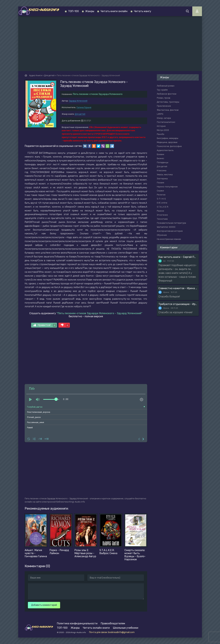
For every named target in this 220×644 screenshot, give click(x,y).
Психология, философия (169, 146)
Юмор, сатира (164, 118)
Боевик (161, 154)
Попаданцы (163, 162)
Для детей (80, 114)
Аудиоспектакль (165, 150)
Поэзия (160, 183)
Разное (160, 211)
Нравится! (45, 325)
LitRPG (160, 114)
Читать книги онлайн (114, 11)
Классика (162, 170)
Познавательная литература (171, 223)
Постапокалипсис (166, 122)
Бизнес (160, 158)
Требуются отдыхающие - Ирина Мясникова (178, 304)
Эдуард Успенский (78, 101)
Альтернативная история (170, 231)
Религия (161, 195)
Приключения (164, 106)
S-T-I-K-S (161, 199)
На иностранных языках (169, 239)
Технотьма (162, 219)
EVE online (162, 203)
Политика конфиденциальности (77, 623)
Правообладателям (113, 623)
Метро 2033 (163, 130)
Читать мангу (143, 11)
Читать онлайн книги (96, 628)
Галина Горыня (84, 107)
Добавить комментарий (44, 605)
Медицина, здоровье (167, 142)
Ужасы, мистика (165, 175)
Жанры (90, 11)
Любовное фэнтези (167, 94)
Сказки (160, 191)
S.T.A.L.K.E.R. (163, 207)
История (161, 126)
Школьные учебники (126, 628)
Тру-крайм (162, 90)
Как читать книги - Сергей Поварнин (178, 257)
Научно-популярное (167, 187)
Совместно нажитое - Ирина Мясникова (178, 288)
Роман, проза (164, 98)
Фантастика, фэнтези (168, 110)
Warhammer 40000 (166, 227)
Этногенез (162, 215)
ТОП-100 (73, 11)
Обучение (162, 235)
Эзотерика (162, 179)
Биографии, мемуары (168, 138)
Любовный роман (166, 86)
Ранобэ (161, 134)
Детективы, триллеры (168, 102)
